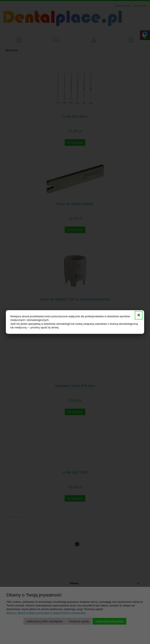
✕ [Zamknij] (139, 315)
